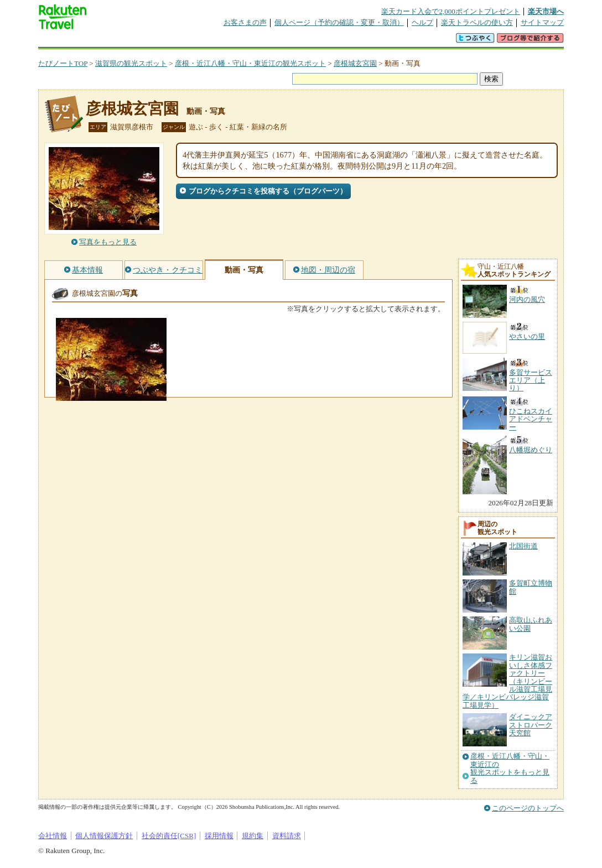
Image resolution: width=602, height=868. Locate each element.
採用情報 (219, 836)
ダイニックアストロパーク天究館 (531, 725)
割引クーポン (213, 41)
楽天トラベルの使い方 (477, 22)
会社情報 (53, 836)
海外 (122, 41)
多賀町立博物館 (531, 587)
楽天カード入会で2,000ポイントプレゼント (451, 11)
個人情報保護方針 (104, 836)
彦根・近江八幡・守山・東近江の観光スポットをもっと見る (510, 768)
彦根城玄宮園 (355, 63)
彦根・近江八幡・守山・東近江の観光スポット (250, 63)
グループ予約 (258, 41)
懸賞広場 (168, 41)
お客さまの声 (245, 22)
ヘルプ (422, 22)
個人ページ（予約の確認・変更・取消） (339, 22)
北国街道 (523, 546)
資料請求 (287, 836)
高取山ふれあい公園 (531, 624)
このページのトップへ (528, 808)
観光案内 (304, 41)
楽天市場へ (546, 11)
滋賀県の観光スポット (131, 63)
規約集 (253, 836)
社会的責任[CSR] (169, 836)
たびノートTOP (63, 63)
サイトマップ (542, 22)
